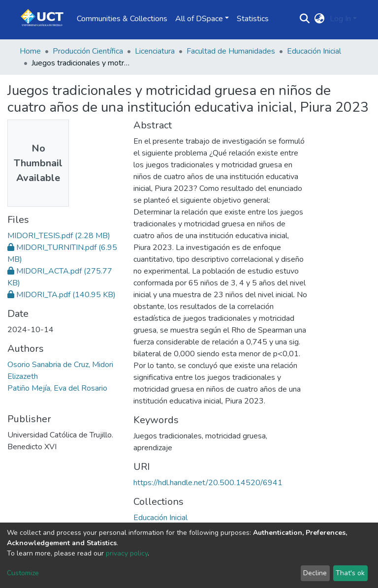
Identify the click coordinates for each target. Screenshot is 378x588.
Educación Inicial (314, 51)
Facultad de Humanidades (231, 51)
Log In (340, 19)
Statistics (253, 19)
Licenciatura (155, 51)
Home (30, 51)
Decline (315, 573)
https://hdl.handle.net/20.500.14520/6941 (208, 483)
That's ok (350, 573)
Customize (23, 573)
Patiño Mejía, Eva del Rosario (57, 388)
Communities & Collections (122, 19)
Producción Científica (88, 51)
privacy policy (127, 553)
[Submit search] (305, 19)
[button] (320, 19)
